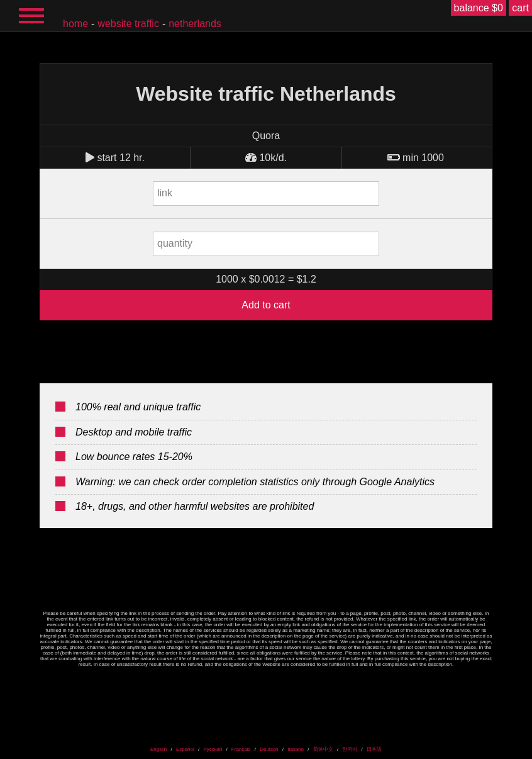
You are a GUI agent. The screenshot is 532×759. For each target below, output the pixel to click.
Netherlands (195, 24)
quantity (175, 243)
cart (520, 8)
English (158, 749)
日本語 (374, 749)
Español (185, 749)
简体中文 (323, 749)
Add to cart (266, 305)
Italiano (296, 749)
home (75, 24)
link (165, 193)
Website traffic (128, 24)
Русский (213, 749)
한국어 (350, 749)
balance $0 (479, 8)
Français (241, 749)
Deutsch (269, 749)
